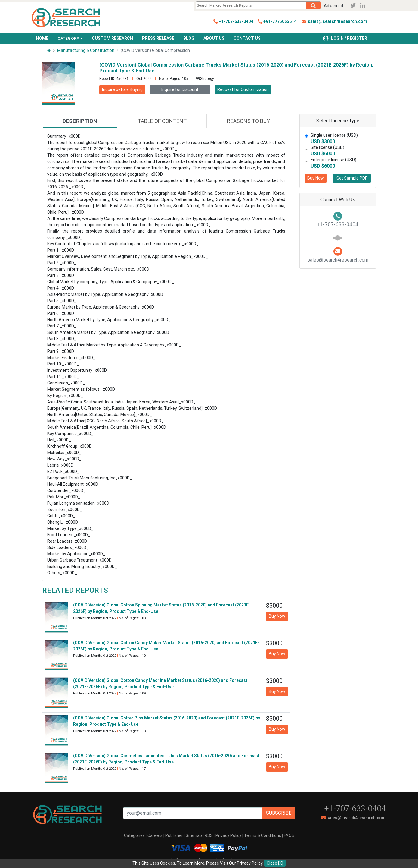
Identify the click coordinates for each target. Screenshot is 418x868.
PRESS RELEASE (158, 38)
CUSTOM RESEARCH (112, 38)
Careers (155, 835)
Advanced (333, 6)
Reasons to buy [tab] (248, 121)
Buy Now (316, 178)
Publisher (174, 835)
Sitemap (194, 835)
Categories (134, 835)
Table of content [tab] (162, 121)
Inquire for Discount (180, 89)
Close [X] (275, 863)
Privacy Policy (228, 835)
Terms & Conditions (263, 835)
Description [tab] (80, 121)
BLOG (189, 38)
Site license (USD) (327, 147)
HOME (42, 38)
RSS (209, 835)
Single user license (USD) (334, 135)
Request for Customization (243, 89)
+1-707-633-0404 (355, 809)
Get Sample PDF (352, 178)
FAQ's (289, 835)
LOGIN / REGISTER (345, 38)
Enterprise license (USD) (333, 160)
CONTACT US (247, 38)
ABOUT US (214, 38)
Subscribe (279, 813)
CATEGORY (68, 38)
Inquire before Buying (122, 89)
